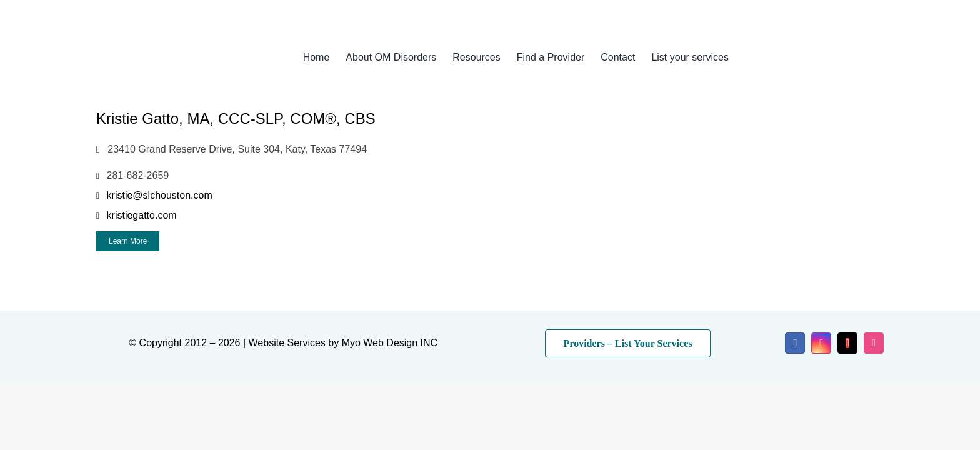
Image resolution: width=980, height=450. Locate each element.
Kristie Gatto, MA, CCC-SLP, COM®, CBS (236, 118)
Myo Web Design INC (390, 343)
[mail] (847, 343)
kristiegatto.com (142, 215)
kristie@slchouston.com (160, 195)
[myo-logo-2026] (180, 42)
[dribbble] (874, 343)
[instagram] (821, 343)
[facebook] (795, 343)
